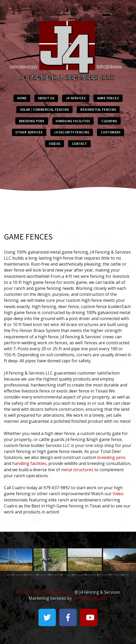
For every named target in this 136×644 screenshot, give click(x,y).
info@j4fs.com (59, 592)
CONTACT (79, 144)
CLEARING (109, 121)
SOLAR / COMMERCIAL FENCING (45, 109)
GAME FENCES (108, 98)
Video (118, 494)
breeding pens (111, 457)
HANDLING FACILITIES (73, 121)
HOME (22, 98)
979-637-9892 (29, 592)
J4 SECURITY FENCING (72, 132)
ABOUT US (46, 98)
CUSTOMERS (111, 132)
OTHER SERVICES (29, 132)
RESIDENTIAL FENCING (98, 109)
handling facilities (29, 463)
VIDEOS (55, 144)
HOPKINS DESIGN (90, 598)
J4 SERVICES (76, 98)
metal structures (77, 470)
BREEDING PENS (32, 121)
